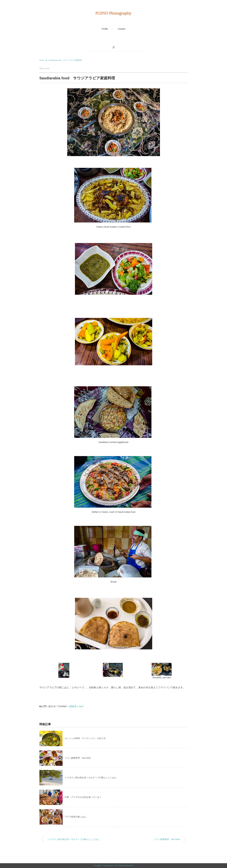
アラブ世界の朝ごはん (75, 817)
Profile (105, 29)
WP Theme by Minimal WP (124, 866)
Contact (121, 29)
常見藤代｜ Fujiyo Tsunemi (104, 866)
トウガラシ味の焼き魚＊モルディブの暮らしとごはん (91, 778)
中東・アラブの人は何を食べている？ (83, 797)
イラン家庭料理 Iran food (77, 758)
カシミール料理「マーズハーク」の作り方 (85, 738)
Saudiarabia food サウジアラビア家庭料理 (65, 60)
